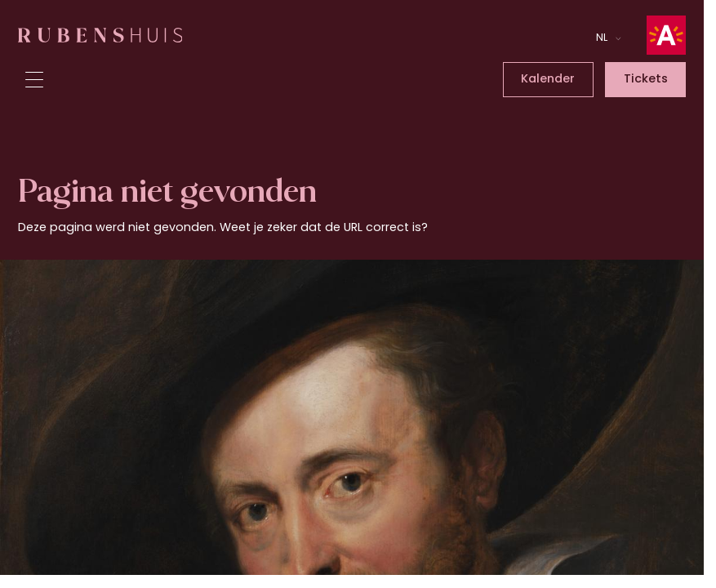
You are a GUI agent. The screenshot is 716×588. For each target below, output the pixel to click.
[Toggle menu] (34, 80)
